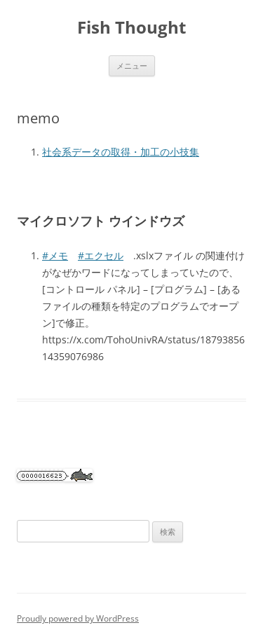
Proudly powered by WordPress (78, 618)
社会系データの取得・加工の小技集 (121, 152)
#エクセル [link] (101, 255)
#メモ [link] (55, 255)
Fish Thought (131, 28)
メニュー (132, 66)
